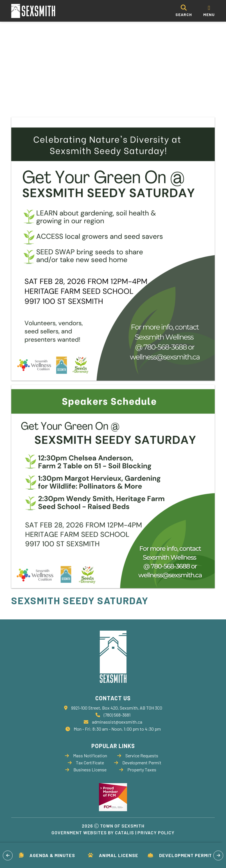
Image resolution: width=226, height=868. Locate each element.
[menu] (209, 11)
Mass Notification (86, 755)
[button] (8, 855)
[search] (184, 11)
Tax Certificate (86, 763)
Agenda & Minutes (47, 855)
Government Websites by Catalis (93, 832)
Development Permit (180, 855)
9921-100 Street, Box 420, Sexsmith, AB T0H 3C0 (117, 708)
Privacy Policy (156, 832)
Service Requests (138, 755)
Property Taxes (138, 770)
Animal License (113, 855)
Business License (86, 770)
